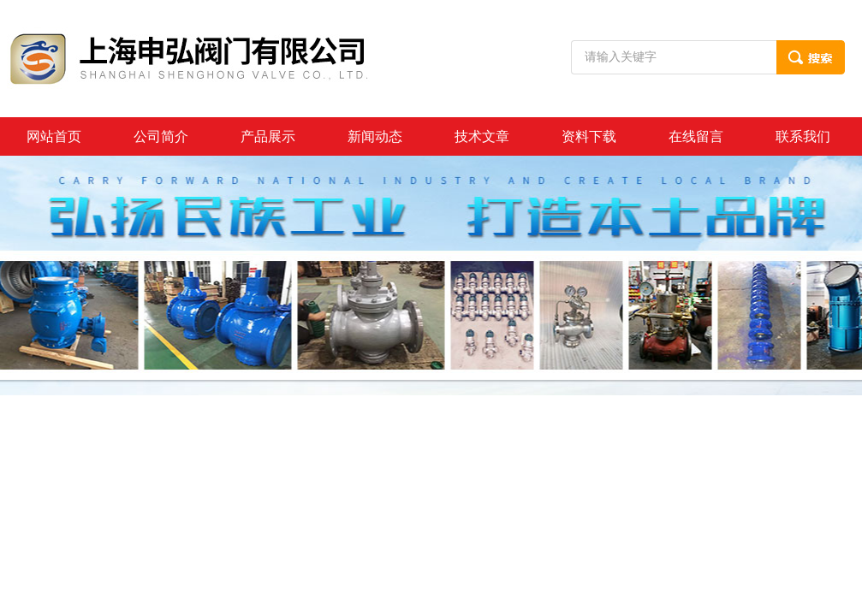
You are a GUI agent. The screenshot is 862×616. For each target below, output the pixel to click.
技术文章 (482, 136)
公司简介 (161, 136)
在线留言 (696, 136)
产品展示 (268, 136)
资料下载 (589, 136)
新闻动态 (375, 136)
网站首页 (54, 136)
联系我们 (803, 136)
